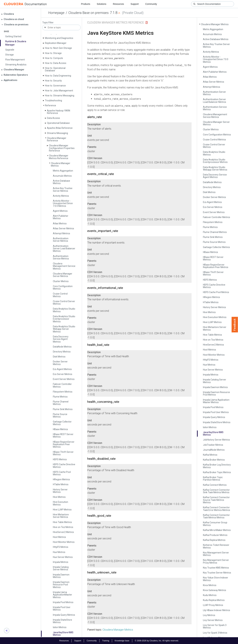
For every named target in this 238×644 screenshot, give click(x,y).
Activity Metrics (61, 196)
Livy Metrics (209, 615)
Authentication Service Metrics (61, 257)
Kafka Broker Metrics (214, 460)
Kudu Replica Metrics (214, 600)
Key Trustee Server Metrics (217, 573)
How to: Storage (53, 53)
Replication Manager (56, 43)
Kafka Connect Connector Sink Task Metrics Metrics (216, 491)
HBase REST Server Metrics (63, 435)
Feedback (235, 325)
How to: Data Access (56, 63)
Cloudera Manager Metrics (61, 164)
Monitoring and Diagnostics (59, 38)
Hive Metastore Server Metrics (61, 516)
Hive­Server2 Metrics (63, 532)
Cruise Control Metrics (60, 295)
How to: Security (53, 81)
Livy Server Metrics (213, 620)
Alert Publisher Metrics (61, 217)
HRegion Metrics (61, 479)
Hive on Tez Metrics (63, 527)
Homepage (56, 13)
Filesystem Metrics (63, 392)
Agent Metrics (60, 211)
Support (135, 4)
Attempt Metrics (61, 233)
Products (86, 4)
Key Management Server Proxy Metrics (216, 561)
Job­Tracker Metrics (213, 445)
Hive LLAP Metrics (62, 510)
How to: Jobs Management (59, 91)
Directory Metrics (62, 352)
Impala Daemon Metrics (61, 576)
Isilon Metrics (60, 627)
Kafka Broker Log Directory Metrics (217, 466)
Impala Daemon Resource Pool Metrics (61, 585)
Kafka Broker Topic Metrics (217, 472)
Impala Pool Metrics (63, 602)
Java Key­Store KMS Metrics (63, 634)
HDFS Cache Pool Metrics (62, 473)
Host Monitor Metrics (64, 542)
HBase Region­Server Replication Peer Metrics (64, 444)
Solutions (101, 4)
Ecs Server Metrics (63, 374)
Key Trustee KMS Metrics (216, 568)
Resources (118, 4)
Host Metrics (59, 537)
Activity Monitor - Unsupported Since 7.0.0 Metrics (63, 203)
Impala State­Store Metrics (62, 621)
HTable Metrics (61, 484)
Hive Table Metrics (62, 522)
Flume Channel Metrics (61, 403)
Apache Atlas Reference (60, 128)
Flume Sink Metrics (63, 409)
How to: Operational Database (55, 69)
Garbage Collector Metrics (62, 423)
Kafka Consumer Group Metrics (215, 524)
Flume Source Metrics (60, 415)
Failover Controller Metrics (62, 385)
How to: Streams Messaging (60, 96)
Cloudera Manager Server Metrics (63, 275)
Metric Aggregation (63, 171)
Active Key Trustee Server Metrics (63, 189)
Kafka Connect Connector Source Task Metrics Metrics (216, 500)
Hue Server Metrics (63, 557)
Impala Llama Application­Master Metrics (62, 595)
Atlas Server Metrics (63, 228)
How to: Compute (54, 58)
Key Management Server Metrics (216, 554)
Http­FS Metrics (61, 547)
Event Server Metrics (64, 379)
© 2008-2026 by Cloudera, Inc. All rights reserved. (157, 640)
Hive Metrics (59, 497)
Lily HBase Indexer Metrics (217, 610)
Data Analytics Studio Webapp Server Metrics (64, 329)
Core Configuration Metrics (63, 287)
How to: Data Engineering (58, 76)
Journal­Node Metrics (214, 450)
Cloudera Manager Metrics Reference (59, 157)
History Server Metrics (60, 491)
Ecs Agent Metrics (62, 369)
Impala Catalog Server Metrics (61, 568)
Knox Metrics (210, 585)
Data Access (53, 118)
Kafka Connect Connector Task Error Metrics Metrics (217, 509)
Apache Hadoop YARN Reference (59, 112)
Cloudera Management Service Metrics (64, 266)
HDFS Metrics (60, 459)
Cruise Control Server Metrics (64, 303)
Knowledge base (122, 640)
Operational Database (58, 123)
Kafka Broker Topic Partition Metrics (213, 479)
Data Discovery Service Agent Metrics (61, 339)
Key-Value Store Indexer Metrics (216, 579)
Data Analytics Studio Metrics (64, 310)
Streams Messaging (57, 133)
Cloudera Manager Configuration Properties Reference (62, 148)
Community (151, 4)
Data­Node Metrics (62, 347)
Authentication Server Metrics (61, 240)
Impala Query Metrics (64, 615)
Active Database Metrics (61, 182)
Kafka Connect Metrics (215, 485)
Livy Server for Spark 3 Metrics (215, 626)
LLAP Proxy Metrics (213, 605)
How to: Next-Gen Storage (58, 48)
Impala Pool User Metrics (62, 608)
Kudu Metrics (210, 595)
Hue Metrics (59, 552)
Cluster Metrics (61, 281)
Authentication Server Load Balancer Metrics (64, 249)
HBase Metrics (60, 429)
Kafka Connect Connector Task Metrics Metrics (216, 516)
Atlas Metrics (60, 223)
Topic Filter (48, 23)
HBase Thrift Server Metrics (63, 453)
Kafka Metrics (210, 455)
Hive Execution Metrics (60, 503)
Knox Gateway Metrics (215, 590)
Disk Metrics (59, 357)
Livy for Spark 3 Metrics (215, 633)
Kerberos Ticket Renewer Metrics (216, 546)
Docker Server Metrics (60, 363)
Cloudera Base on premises (89, 13)
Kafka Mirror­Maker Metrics (217, 530)
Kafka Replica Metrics (214, 540)
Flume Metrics (60, 397)
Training (106, 640)
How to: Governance (55, 86)
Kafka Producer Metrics (215, 535)
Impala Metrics (61, 562)
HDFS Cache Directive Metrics (64, 466)
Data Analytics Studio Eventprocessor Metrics (64, 319)
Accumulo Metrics (62, 176)
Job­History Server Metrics (216, 440)
